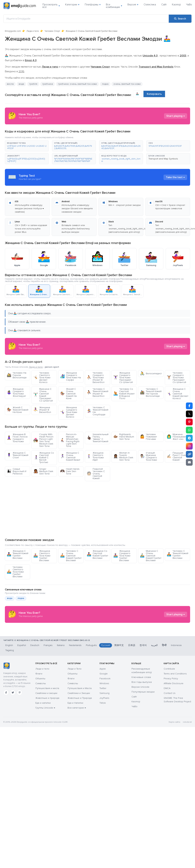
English (9, 679)
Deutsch (35, 679)
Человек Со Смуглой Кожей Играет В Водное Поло (124, 394)
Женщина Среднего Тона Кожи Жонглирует (16, 392)
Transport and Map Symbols (163, 159)
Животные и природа (47, 732)
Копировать (154, 94)
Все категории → (77, 741)
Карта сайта (174, 756)
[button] (27, 146)
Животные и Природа (80, 732)
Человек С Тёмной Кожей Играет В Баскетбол (97, 392)
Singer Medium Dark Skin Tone (43, 471)
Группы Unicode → (45, 741)
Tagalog (10, 684)
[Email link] (189, 462)
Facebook (105, 712)
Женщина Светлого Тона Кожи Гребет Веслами (42, 556)
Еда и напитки (43, 736)
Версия (133, 5)
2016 (21, 71)
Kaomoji (176, 5)
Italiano (61, 679)
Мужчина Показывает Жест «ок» (177, 437)
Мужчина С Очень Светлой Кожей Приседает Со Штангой (43, 395)
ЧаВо (189, 5)
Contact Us (170, 727)
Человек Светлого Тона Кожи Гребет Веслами (15, 572)
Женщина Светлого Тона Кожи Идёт (95, 456)
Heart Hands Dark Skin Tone (70, 471)
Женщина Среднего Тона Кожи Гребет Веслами (122, 556)
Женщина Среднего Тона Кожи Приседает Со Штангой (123, 378)
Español (22, 679)
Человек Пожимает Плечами (148, 437)
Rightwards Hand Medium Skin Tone (124, 437)
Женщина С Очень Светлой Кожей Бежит (70, 456)
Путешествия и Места (80, 722)
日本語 (132, 679)
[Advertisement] (98, 509)
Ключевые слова (141, 711)
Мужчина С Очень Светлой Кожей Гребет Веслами (151, 556)
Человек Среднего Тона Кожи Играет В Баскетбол (96, 378)
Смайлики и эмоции (46, 727)
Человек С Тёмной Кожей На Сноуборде (97, 411)
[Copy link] (189, 454)
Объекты (40, 712)
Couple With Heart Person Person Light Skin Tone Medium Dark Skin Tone (43, 440)
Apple (103, 702)
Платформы (93, 5)
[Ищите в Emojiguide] (86, 19)
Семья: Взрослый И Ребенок (17, 471)
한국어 (143, 679)
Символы (41, 717)
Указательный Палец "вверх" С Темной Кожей (98, 438)
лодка (105, 84)
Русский (106, 679)
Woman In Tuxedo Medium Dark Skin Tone (123, 456)
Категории (72, 5)
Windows (104, 717)
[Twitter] (13, 726)
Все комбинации (114, 6)
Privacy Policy (171, 712)
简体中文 (119, 679)
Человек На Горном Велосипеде (17, 375)
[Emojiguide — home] (20, 6)
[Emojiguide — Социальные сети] (6, 699)
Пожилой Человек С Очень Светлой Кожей (96, 474)
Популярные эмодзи (143, 725)
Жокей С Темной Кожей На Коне (18, 410)
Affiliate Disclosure (174, 717)
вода (21, 84)
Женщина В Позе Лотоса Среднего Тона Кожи (17, 438)
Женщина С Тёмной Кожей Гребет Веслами (18, 554)
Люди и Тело (75, 702)
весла (10, 84)
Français (48, 679)
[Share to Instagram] (189, 446)
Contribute (169, 702)
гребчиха (48, 84)
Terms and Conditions (175, 707)
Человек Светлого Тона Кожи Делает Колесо (42, 378)
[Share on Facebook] (189, 406)
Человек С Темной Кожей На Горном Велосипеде (151, 392)
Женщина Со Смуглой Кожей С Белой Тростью (44, 458)
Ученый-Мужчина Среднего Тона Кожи (148, 456)
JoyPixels (104, 732)
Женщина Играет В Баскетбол (42, 410)
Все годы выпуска (142, 716)
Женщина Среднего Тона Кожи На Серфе (70, 376)
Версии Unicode (140, 721)
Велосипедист (151, 374)
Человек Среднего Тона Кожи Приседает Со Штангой (176, 378)
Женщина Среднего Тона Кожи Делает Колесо (69, 412)
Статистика (150, 5)
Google (104, 707)
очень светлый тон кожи (127, 84)
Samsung (104, 727)
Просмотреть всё (51, 6)
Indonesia (176, 679)
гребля (33, 84)
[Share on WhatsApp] (189, 430)
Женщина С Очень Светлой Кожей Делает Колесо (177, 394)
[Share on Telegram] (189, 438)
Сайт (164, 5)
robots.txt (187, 756)
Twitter (103, 722)
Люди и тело (33, 31)
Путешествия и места (47, 722)
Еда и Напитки (75, 736)
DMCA (167, 722)
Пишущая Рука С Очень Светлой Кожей (177, 456)
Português (91, 679)
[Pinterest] (20, 726)
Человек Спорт (52, 31)
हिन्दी (164, 679)
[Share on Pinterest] (189, 422)
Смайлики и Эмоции (79, 727)
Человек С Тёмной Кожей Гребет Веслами (177, 554)
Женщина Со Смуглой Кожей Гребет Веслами (97, 554)
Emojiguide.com (13, 31)
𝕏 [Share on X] (189, 414)
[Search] (180, 19)
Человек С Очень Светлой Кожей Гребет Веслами (71, 556)
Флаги (39, 707)
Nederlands (75, 679)
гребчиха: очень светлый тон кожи (77, 84)
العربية (154, 679)
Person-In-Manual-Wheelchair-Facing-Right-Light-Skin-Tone (70, 440)
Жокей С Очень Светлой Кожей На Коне (68, 394)
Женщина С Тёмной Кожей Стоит (18, 455)
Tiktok (103, 736)
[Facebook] (6, 726)
